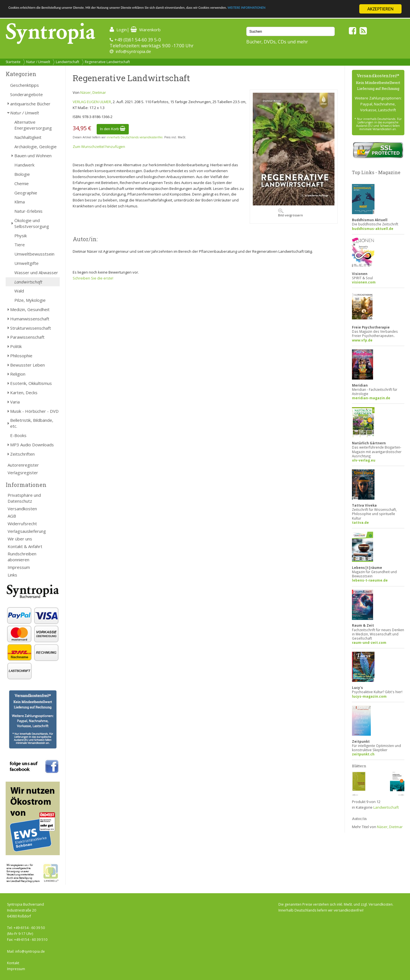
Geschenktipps (25, 85)
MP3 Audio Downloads (32, 445)
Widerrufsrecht (22, 524)
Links (12, 575)
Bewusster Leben (27, 365)
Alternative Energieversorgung (33, 125)
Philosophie (21, 356)
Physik (21, 236)
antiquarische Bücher (30, 104)
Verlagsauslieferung (27, 531)
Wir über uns (20, 539)
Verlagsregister (23, 473)
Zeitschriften (22, 454)
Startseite (13, 62)
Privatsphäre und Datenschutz (24, 498)
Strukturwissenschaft (31, 328)
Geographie (26, 193)
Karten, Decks (24, 393)
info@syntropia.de (133, 51)
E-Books (18, 435)
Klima (20, 202)
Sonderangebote (26, 94)
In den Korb (113, 129)
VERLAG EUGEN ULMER (92, 102)
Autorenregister (23, 465)
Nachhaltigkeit (28, 137)
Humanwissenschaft (30, 319)
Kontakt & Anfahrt (25, 546)
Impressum (19, 567)
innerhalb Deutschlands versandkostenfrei (135, 137)
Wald (19, 291)
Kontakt (13, 963)
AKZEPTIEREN (380, 9)
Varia (15, 402)
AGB (12, 516)
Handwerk (24, 165)
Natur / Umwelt (38, 62)
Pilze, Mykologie (30, 300)
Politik (16, 346)
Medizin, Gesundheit (30, 309)
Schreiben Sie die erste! (93, 278)
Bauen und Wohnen (33, 156)
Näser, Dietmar (93, 92)
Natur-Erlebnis (28, 211)
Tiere (20, 245)
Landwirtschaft (67, 62)
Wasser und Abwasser (36, 272)
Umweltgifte (26, 263)
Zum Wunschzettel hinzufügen (99, 147)
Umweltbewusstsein (34, 254)
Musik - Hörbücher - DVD (34, 411)
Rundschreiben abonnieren (22, 557)
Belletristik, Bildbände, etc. (32, 423)
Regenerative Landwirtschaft (107, 62)
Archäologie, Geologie (36, 147)
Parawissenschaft (27, 337)
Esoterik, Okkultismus (31, 383)
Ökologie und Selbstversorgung (32, 223)
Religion (18, 374)
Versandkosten (22, 509)
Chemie (22, 183)
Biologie (22, 174)
